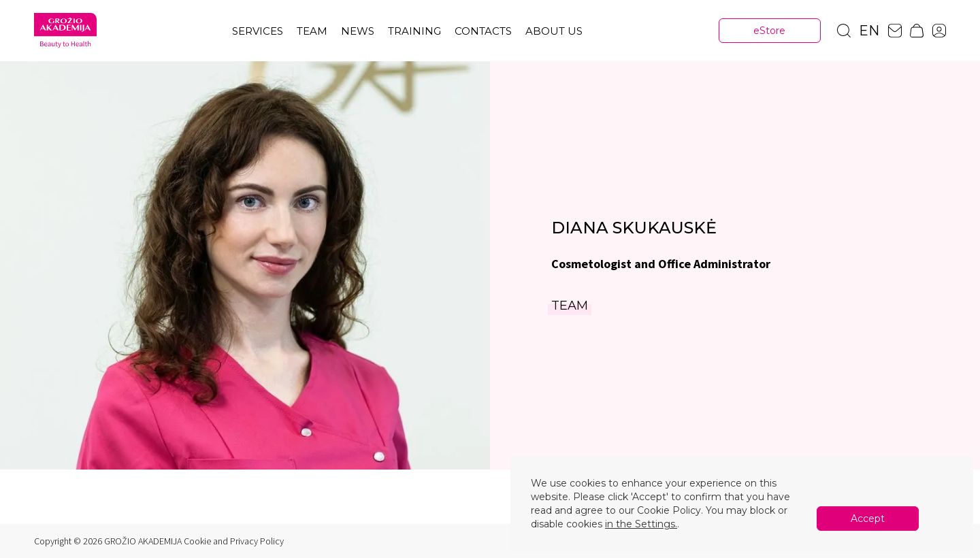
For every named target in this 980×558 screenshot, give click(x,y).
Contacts (483, 31)
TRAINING (414, 31)
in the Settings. (641, 524)
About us (554, 31)
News (358, 31)
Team (312, 31)
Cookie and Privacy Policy (234, 541)
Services (258, 31)
